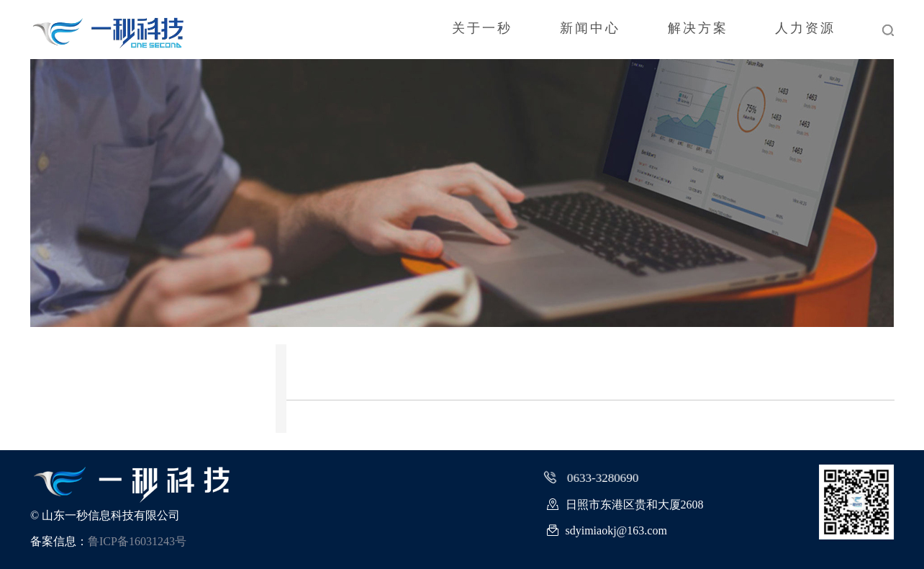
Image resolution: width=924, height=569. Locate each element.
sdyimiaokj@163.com (607, 531)
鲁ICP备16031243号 (137, 541)
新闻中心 (586, 30)
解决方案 (695, 30)
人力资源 (805, 30)
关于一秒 (476, 30)
